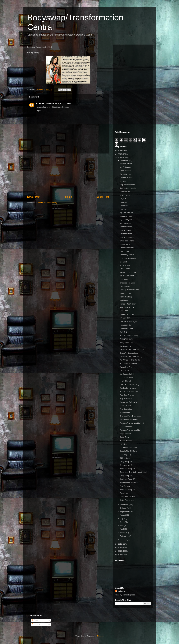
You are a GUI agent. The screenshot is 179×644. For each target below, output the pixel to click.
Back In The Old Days (128, 451)
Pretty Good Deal (126, 342)
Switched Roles (126, 234)
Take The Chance (127, 237)
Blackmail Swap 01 (127, 490)
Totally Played (125, 381)
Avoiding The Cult (127, 307)
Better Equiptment (127, 500)
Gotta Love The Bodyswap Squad (133, 472)
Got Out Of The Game (128, 363)
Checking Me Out (126, 465)
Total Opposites (126, 409)
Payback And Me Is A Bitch (130, 430)
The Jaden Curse (126, 325)
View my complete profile (125, 595)
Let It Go (123, 444)
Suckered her (125, 192)
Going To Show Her (127, 497)
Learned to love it (126, 178)
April (122, 529)
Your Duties (124, 251)
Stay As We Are (126, 398)
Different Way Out (127, 314)
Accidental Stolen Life (128, 402)
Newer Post (34, 197)
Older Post (103, 197)
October (124, 508)
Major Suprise (125, 434)
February (124, 536)
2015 (120, 544)
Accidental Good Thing (129, 335)
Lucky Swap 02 (126, 462)
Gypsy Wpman (125, 174)
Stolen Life (124, 300)
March (123, 533)
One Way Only (125, 455)
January (124, 540)
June (122, 522)
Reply (38, 111)
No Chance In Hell (127, 374)
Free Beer (124, 311)
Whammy (123, 202)
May (122, 526)
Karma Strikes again (128, 188)
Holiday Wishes (126, 227)
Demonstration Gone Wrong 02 (132, 349)
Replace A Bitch (126, 164)
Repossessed (125, 223)
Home (69, 197)
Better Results (125, 195)
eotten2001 (41, 103)
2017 (120, 154)
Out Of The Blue (126, 377)
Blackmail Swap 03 (127, 469)
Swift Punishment (126, 241)
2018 (120, 151)
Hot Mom (123, 181)
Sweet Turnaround (127, 248)
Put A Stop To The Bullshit (130, 360)
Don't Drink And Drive (128, 448)
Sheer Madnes (125, 171)
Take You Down (126, 230)
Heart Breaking (126, 297)
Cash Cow (124, 206)
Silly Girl (123, 199)
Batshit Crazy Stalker (128, 272)
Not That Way (125, 265)
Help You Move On (127, 185)
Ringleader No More (128, 388)
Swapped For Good (127, 283)
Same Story (124, 437)
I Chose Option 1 (126, 427)
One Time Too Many (128, 258)
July (122, 519)
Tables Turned (125, 244)
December (125, 161)
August (123, 515)
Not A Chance (125, 167)
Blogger (100, 636)
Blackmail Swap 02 (127, 479)
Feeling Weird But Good (129, 290)
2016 (120, 158)
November (125, 505)
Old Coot (123, 262)
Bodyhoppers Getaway (129, 483)
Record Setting (126, 441)
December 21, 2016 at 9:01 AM (58, 103)
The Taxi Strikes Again (128, 321)
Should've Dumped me (129, 353)
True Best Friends (127, 395)
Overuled (123, 209)
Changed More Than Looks (130, 416)
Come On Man (125, 406)
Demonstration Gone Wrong (131, 356)
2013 (120, 551)
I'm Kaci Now (125, 318)
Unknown (122, 591)
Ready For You (126, 367)
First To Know (125, 486)
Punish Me (124, 493)
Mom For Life (125, 412)
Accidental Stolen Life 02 (129, 391)
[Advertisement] (68, 174)
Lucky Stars (124, 370)
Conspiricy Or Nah (127, 255)
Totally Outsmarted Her (129, 419)
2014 (120, 548)
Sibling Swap (125, 458)
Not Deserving (125, 346)
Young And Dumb (127, 339)
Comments (37, 624)
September (125, 512)
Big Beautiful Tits (126, 213)
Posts (35, 620)
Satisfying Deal (126, 216)
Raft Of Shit (124, 332)
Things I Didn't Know (128, 304)
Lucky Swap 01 (126, 476)
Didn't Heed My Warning (129, 385)
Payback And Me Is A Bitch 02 (132, 423)
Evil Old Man (125, 286)
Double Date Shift (127, 276)
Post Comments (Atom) (48, 203)
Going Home (125, 269)
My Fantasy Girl (126, 220)
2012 (120, 554)
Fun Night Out (125, 293)
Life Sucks (124, 279)
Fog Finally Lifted (126, 328)
